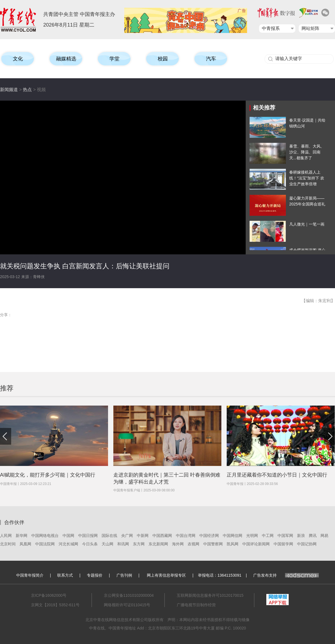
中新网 (143, 536)
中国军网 (285, 536)
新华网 (21, 536)
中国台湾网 (186, 536)
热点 (27, 90)
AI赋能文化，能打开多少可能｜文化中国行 (48, 475)
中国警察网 (213, 544)
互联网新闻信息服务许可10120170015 (210, 595)
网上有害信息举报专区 (166, 575)
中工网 (268, 536)
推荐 (7, 388)
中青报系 (271, 28)
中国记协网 (307, 544)
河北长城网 (68, 544)
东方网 (139, 544)
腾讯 (313, 536)
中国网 (68, 536)
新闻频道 (9, 90)
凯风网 (233, 544)
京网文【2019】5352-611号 (55, 605)
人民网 (6, 536)
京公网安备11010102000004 (129, 595)
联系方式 (65, 575)
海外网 (178, 544)
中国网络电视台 (45, 536)
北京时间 (8, 544)
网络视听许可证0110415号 (127, 605)
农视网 (193, 544)
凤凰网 (25, 544)
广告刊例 (124, 575)
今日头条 (90, 544)
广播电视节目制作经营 (196, 605)
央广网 (127, 536)
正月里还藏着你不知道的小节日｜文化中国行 (277, 475)
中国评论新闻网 (256, 544)
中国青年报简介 (30, 575)
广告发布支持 (286, 575)
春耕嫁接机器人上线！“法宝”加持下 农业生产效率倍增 (307, 178)
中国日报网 (88, 536)
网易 (324, 536)
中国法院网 (45, 544)
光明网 (252, 536)
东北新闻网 (158, 544)
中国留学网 (283, 544)
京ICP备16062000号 (49, 595)
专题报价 (95, 575)
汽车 (211, 59)
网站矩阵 (310, 28)
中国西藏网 (162, 536)
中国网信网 (233, 536)
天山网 (107, 544)
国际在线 (109, 536)
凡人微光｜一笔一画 (307, 224)
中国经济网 (209, 536)
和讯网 (123, 544)
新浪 (301, 536)
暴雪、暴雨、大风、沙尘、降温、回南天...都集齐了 (307, 152)
